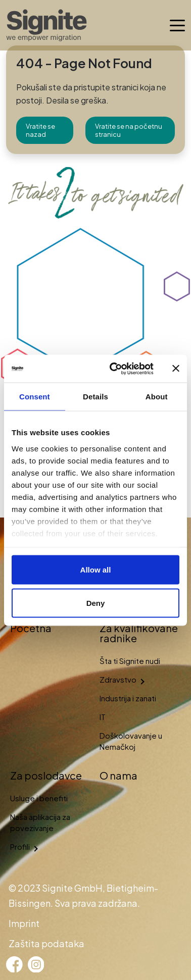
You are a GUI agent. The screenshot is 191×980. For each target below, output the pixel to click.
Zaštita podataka (46, 943)
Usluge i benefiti (39, 798)
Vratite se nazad (40, 130)
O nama (118, 775)
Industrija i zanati (128, 698)
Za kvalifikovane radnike (139, 633)
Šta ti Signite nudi (130, 661)
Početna (31, 628)
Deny (96, 603)
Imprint (24, 923)
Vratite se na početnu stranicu (129, 130)
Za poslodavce (46, 775)
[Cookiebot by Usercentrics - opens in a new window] (114, 369)
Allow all (96, 570)
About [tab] (157, 397)
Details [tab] (96, 397)
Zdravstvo (118, 679)
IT (103, 717)
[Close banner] (176, 369)
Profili (20, 846)
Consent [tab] (35, 397)
